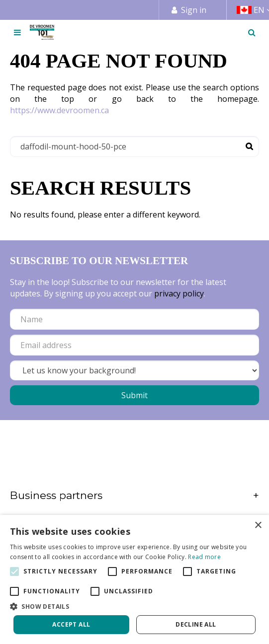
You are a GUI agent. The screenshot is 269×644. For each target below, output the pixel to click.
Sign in (194, 10)
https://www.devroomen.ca (59, 110)
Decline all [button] (196, 624)
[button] (134, 606)
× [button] (258, 526)
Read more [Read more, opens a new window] (204, 557)
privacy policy (179, 293)
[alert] (134, 579)
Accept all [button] (71, 624)
